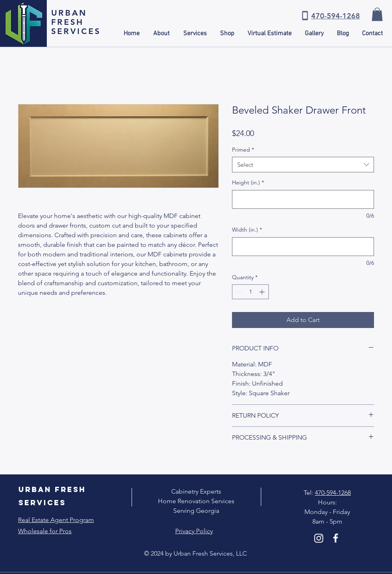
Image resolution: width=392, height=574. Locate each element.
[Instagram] (319, 538)
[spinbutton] (250, 292)
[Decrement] (238, 292)
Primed (243, 150)
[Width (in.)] (303, 247)
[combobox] (303, 165)
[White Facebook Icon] (336, 538)
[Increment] (263, 292)
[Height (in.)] (303, 199)
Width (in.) (247, 230)
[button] (377, 14)
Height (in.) (248, 182)
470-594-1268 (333, 493)
